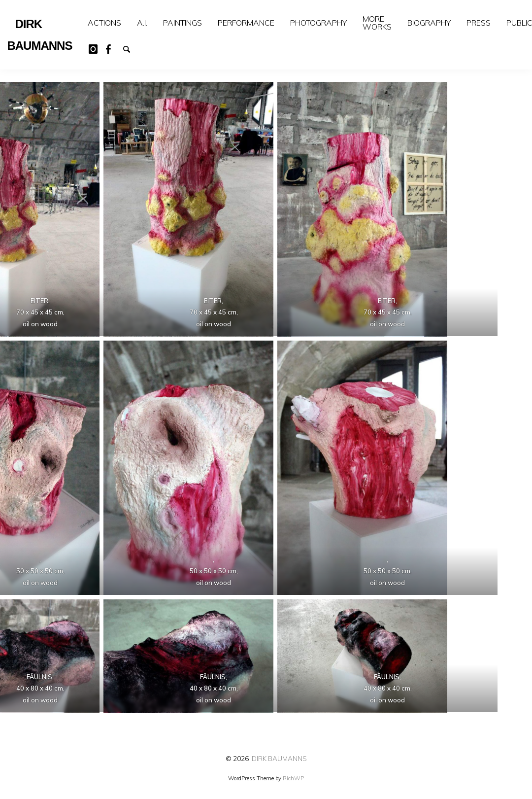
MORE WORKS (377, 23)
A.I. (142, 23)
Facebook (114, 48)
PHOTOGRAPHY (318, 23)
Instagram (97, 48)
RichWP (293, 778)
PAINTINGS (183, 23)
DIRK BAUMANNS (279, 758)
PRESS (479, 23)
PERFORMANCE (246, 23)
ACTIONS (104, 23)
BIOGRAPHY (429, 23)
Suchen (131, 48)
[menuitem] (104, 23)
